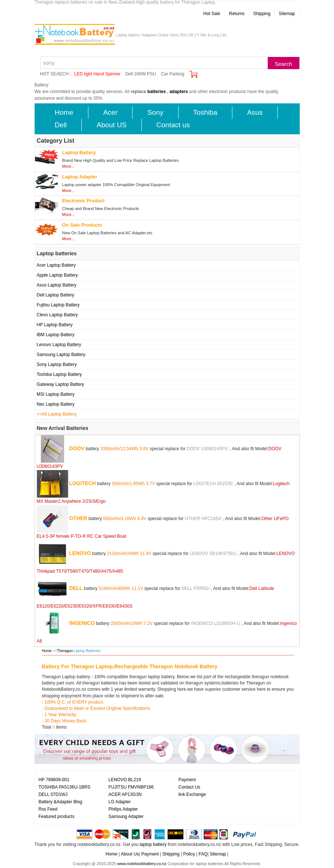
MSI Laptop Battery (56, 394)
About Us (130, 854)
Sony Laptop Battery (57, 364)
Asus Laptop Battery (57, 285)
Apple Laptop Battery (57, 275)
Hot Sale (212, 14)
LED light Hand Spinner (97, 74)
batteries (157, 92)
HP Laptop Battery (55, 325)
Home (64, 112)
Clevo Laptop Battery (57, 315)
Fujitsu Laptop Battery (58, 305)
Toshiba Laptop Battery (59, 374)
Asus (255, 112)
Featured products (57, 817)
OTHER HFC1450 (203, 518)
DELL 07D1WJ (53, 794)
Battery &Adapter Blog (61, 802)
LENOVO (80, 553)
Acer (110, 112)
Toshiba (205, 112)
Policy (189, 854)
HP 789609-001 (54, 780)
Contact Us (189, 787)
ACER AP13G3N (125, 794)
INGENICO (82, 623)
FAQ (203, 854)
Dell (61, 125)
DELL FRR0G (195, 588)
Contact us (173, 125)
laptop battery (153, 844)
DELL (76, 588)
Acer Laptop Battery (56, 265)
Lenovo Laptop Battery (59, 345)
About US (111, 125)
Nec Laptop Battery (56, 404)
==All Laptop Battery (57, 414)
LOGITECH (82, 483)
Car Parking (173, 74)
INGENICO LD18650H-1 (215, 623)
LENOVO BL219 (125, 780)
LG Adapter (120, 802)
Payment (187, 780)
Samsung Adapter (126, 817)
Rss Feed (48, 809)
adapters (179, 92)
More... (68, 166)
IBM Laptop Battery (56, 335)
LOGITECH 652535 (213, 483)
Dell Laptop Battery (56, 295)
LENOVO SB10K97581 (212, 553)
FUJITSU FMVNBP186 (131, 787)
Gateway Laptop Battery (61, 384)
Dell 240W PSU (140, 74)
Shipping (262, 14)
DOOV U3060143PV (207, 448)
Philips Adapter (123, 809)
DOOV (77, 448)
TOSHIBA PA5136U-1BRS (65, 787)
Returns (237, 14)
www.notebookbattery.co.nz (142, 864)
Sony (155, 112)
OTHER (78, 518)
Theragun (66, 651)
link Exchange (192, 794)
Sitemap (287, 14)
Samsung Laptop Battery (61, 355)
